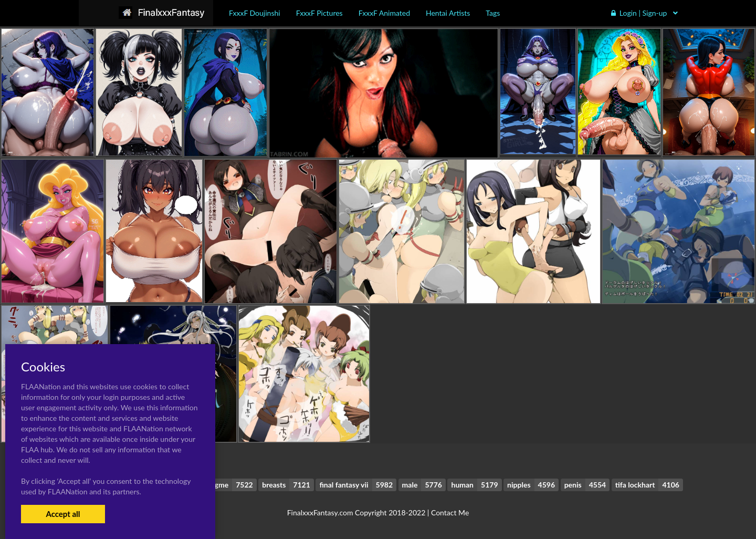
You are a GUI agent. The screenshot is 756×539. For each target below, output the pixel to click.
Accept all (63, 514)
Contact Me (450, 512)
